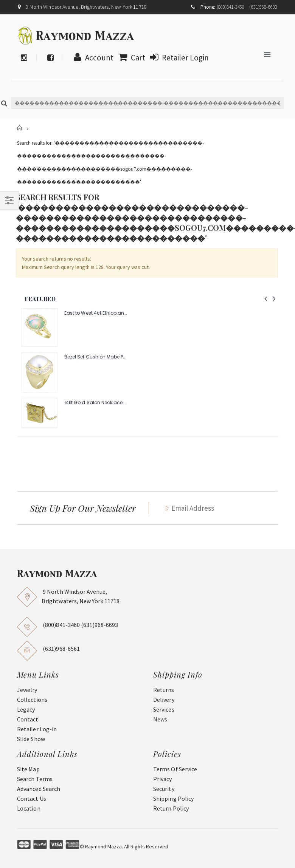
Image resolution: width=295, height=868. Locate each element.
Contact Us (32, 798)
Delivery (164, 700)
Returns (164, 690)
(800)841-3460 (231, 7)
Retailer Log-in (37, 729)
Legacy (26, 709)
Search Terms (35, 779)
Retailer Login (178, 58)
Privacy (163, 779)
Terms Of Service (175, 769)
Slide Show (31, 739)
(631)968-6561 (61, 649)
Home (20, 128)
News (160, 719)
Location (29, 808)
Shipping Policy (173, 798)
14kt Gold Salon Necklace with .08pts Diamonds (96, 403)
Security (164, 789)
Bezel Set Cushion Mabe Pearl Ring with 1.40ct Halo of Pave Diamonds (96, 357)
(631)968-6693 (263, 7)
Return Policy (171, 808)
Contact (28, 719)
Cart (130, 58)
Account (92, 58)
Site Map (28, 769)
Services (164, 709)
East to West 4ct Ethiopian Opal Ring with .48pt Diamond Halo (96, 313)
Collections (32, 700)
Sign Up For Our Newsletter (83, 508)
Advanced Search (39, 789)
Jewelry (27, 690)
